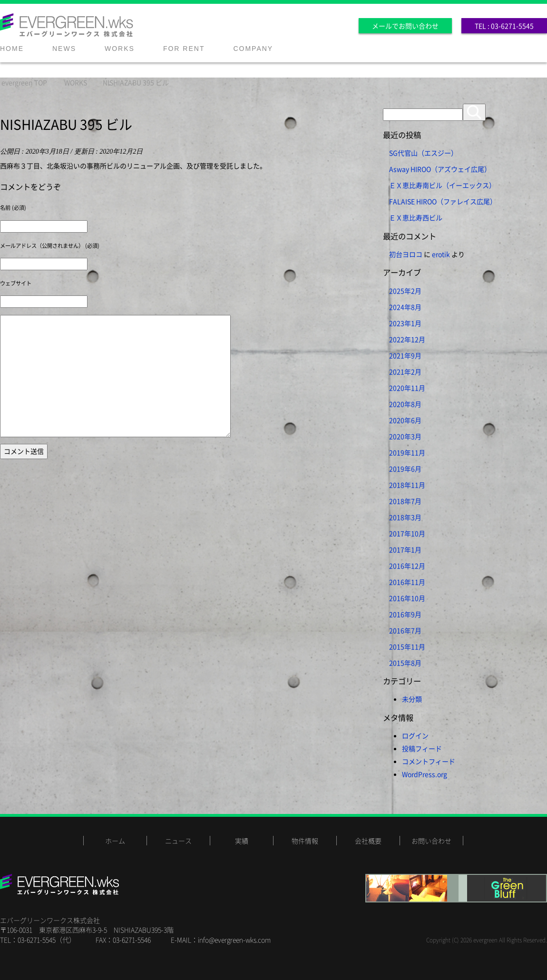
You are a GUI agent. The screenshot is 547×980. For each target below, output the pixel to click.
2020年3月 (405, 436)
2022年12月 (407, 339)
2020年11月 (407, 388)
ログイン (415, 735)
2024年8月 (405, 307)
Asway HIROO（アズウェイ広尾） (440, 169)
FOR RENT (184, 49)
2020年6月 (405, 420)
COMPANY (253, 49)
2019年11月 (407, 452)
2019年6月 (405, 469)
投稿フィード (422, 748)
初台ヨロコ (406, 254)
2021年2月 (405, 372)
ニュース (178, 841)
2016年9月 (405, 614)
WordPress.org (425, 774)
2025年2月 (405, 291)
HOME (12, 49)
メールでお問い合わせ (405, 26)
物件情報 (305, 841)
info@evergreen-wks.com (234, 940)
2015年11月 (407, 647)
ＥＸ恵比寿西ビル (416, 217)
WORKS (120, 49)
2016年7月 (405, 630)
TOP (24, 82)
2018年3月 (405, 517)
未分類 (412, 699)
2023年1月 (405, 323)
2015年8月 (405, 663)
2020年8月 (405, 404)
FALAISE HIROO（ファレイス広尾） (443, 201)
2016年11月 (407, 582)
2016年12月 (407, 566)
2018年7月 (405, 501)
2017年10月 (407, 533)
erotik (441, 254)
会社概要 (368, 841)
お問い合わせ (431, 841)
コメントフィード (429, 761)
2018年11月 (407, 485)
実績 (242, 841)
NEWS (64, 49)
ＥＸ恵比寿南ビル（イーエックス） (442, 185)
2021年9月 (405, 355)
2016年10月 (407, 598)
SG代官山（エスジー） (423, 153)
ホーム (115, 841)
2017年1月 (405, 549)
